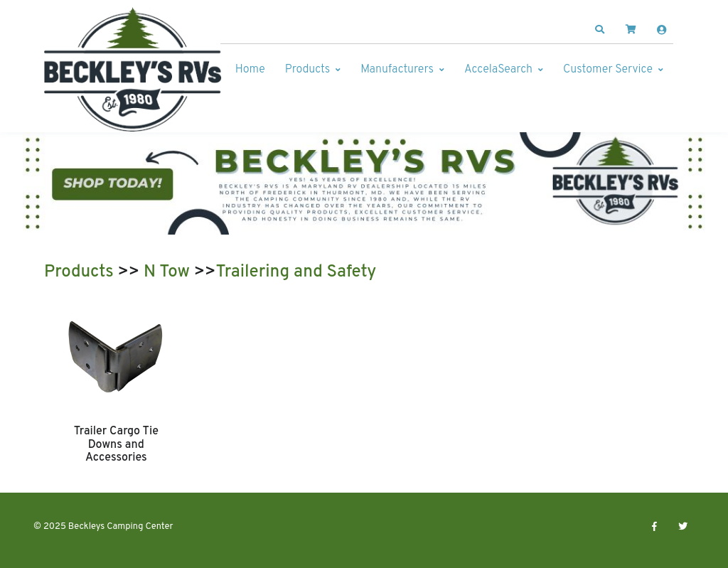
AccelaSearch (498, 70)
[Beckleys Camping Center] (133, 70)
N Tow (167, 272)
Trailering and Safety (296, 272)
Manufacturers (397, 70)
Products (307, 70)
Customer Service (608, 70)
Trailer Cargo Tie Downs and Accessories (116, 445)
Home (250, 70)
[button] (600, 30)
